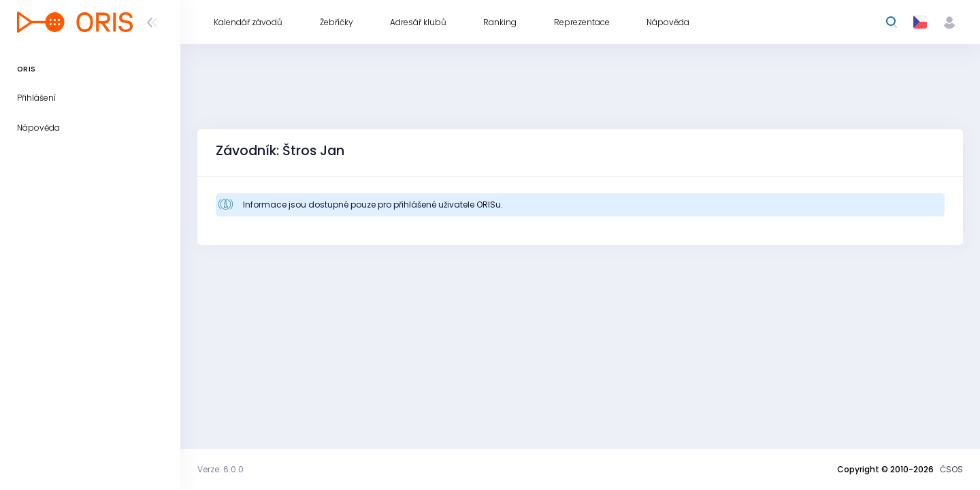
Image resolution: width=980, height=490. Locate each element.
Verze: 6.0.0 (220, 469)
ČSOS (951, 469)
